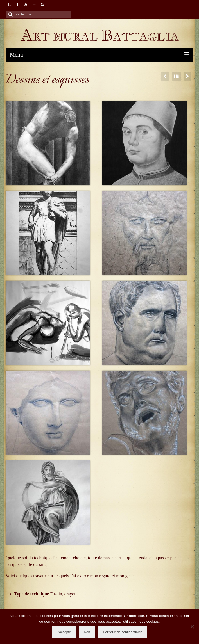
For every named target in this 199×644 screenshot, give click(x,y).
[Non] (192, 627)
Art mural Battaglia (99, 35)
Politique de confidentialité (122, 632)
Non (87, 632)
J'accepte (64, 632)
